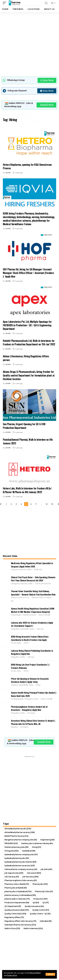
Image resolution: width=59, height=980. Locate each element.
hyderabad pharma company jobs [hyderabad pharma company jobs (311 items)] (21, 854)
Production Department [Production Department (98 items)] (17, 903)
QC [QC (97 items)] (46, 903)
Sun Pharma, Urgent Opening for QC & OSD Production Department (24, 426)
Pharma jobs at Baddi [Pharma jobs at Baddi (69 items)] (16, 888)
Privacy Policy (35, 973)
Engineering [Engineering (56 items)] (47, 840)
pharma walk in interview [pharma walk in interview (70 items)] (17, 899)
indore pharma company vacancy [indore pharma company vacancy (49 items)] (21, 869)
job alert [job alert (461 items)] (46, 869)
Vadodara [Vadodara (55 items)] (46, 921)
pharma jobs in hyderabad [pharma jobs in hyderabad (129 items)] (18, 891)
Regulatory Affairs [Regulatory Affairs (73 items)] (14, 917)
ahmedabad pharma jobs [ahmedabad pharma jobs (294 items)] (18, 829)
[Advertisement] (29, 44)
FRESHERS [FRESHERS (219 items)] (11, 843)
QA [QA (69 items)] (36, 903)
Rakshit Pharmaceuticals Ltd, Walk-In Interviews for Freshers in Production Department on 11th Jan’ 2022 (29, 342)
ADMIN (8, 173)
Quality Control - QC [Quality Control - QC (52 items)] (40, 914)
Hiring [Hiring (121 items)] (37, 847)
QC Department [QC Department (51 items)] (13, 906)
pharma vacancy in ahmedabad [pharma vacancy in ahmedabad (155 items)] (20, 895)
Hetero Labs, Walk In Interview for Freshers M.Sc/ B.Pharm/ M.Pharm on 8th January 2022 (27, 490)
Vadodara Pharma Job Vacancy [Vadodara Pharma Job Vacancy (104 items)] (20, 925)
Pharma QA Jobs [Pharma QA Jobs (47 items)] (44, 891)
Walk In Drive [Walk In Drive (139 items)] (12, 928)
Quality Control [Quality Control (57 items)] (41, 910)
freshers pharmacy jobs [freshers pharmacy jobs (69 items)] (16, 847)
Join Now (47, 80)
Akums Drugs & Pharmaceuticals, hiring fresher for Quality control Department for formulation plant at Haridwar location (29, 375)
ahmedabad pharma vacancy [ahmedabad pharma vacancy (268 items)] (20, 832)
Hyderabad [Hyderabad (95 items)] (29, 851)
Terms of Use (12, 976)
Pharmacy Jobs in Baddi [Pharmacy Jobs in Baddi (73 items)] (17, 884)
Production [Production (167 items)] (40, 899)
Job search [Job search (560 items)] (34, 873)
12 (47, 504)
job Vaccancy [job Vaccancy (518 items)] (30, 877)
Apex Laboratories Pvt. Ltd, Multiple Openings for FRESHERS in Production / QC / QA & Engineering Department (27, 325)
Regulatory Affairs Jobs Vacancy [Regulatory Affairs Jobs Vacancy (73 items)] (20, 921)
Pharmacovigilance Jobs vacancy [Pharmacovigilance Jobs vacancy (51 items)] (21, 880)
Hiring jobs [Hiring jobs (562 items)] (11, 851)
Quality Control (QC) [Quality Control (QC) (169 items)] (15, 914)
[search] (46, 3)
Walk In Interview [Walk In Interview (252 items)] (33, 928)
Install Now (47, 105)
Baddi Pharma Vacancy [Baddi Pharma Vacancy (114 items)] (16, 836)
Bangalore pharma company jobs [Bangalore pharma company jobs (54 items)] (21, 840)
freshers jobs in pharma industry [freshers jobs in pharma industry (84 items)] (37, 843)
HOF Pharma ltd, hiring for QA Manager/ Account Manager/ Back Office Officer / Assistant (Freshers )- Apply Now (28, 273)
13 (52, 504)
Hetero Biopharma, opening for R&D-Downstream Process (27, 166)
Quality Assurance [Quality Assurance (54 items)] (34, 906)
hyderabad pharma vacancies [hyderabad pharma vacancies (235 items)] (20, 866)
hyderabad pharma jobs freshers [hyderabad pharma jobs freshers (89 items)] (20, 862)
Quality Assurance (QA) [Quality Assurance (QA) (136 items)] (17, 910)
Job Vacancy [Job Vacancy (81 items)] (12, 877)
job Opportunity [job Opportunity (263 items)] (14, 873)
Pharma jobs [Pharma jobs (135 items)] (40, 884)
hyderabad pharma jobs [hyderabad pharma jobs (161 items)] (17, 858)
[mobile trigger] (5, 3)
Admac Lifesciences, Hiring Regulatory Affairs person (26, 358)
